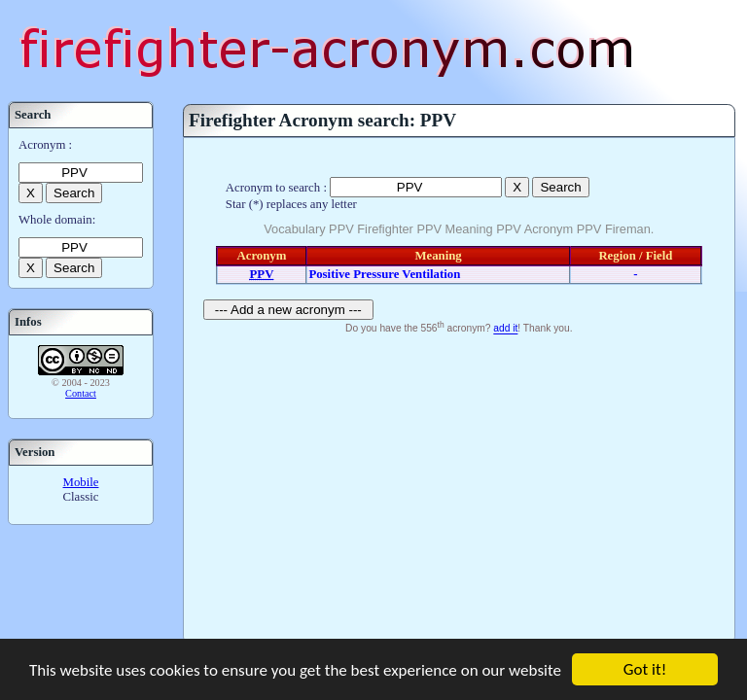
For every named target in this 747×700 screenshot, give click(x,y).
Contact (81, 393)
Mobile (81, 482)
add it (505, 329)
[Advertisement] (459, 485)
